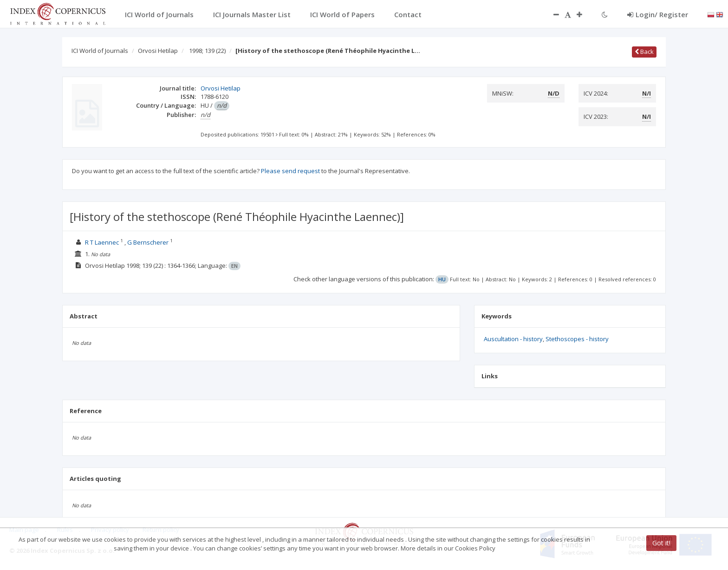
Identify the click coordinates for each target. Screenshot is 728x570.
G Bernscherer (148, 242)
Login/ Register (658, 14)
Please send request (290, 171)
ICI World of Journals (100, 51)
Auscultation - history (513, 339)
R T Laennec (102, 242)
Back (644, 52)
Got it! (661, 543)
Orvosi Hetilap (158, 51)
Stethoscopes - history (577, 339)
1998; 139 (207, 51)
